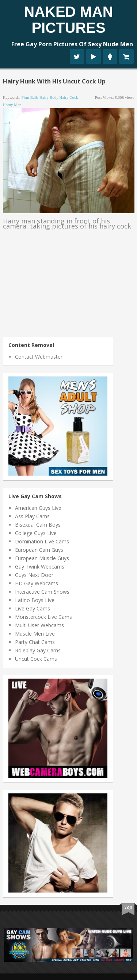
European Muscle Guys (42, 558)
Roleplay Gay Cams (38, 650)
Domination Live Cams (42, 541)
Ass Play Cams (32, 516)
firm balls (30, 97)
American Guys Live (38, 508)
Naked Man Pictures (68, 20)
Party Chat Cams (35, 642)
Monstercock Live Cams (43, 617)
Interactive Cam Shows (42, 592)
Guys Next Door (34, 575)
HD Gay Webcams (37, 583)
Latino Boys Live (35, 600)
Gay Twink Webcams (40, 567)
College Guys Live (36, 533)
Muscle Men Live (35, 634)
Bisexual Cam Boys (38, 525)
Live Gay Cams (33, 608)
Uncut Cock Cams (36, 659)
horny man (12, 105)
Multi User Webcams (39, 625)
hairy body (49, 97)
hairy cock (68, 97)
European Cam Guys (39, 550)
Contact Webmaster (39, 357)
